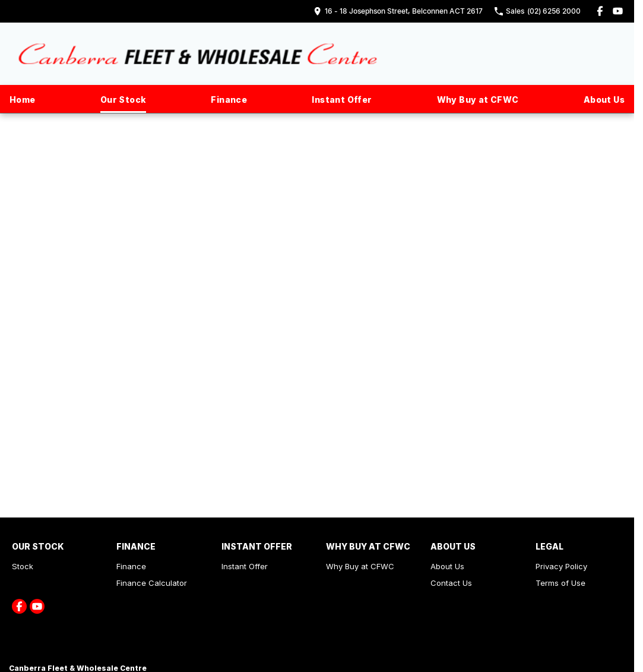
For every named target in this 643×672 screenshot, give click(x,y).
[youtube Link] (618, 11)
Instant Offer (342, 100)
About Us (604, 100)
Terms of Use (560, 583)
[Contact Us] (398, 11)
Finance (229, 100)
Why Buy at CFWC (478, 100)
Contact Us (451, 583)
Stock (23, 566)
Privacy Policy (561, 566)
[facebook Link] (600, 11)
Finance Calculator (152, 583)
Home (23, 100)
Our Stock (123, 100)
